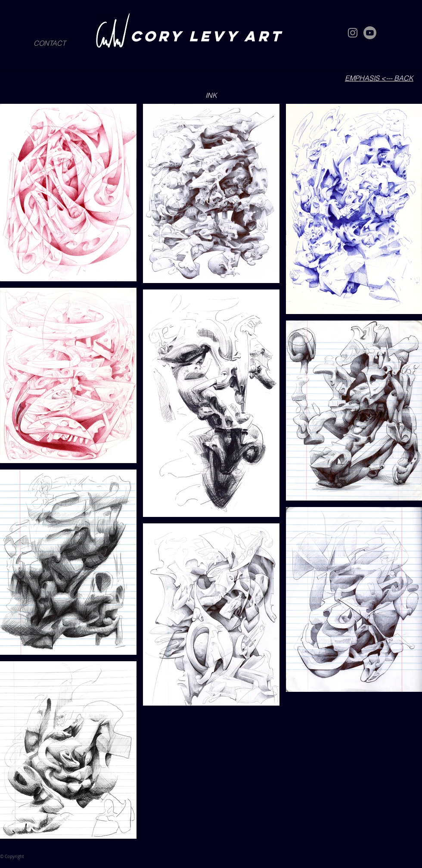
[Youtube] (370, 33)
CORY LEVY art (210, 36)
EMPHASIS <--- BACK (379, 78)
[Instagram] (353, 33)
